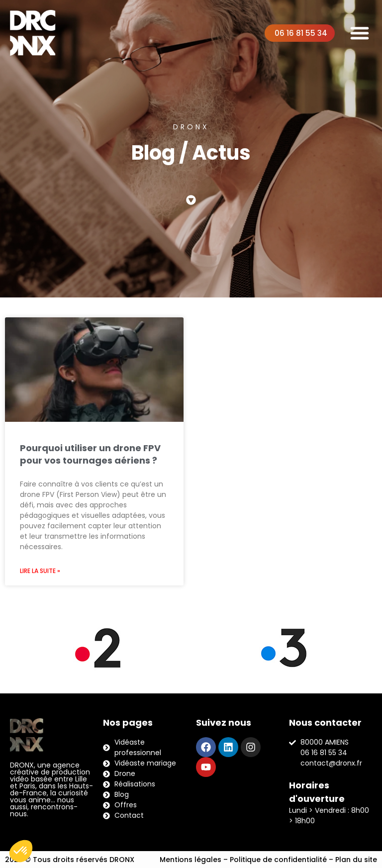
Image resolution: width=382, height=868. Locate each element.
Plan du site (356, 860)
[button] (360, 33)
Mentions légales (191, 860)
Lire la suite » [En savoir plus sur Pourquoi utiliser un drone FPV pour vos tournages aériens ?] (40, 571)
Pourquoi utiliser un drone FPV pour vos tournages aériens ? (90, 454)
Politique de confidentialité (278, 860)
